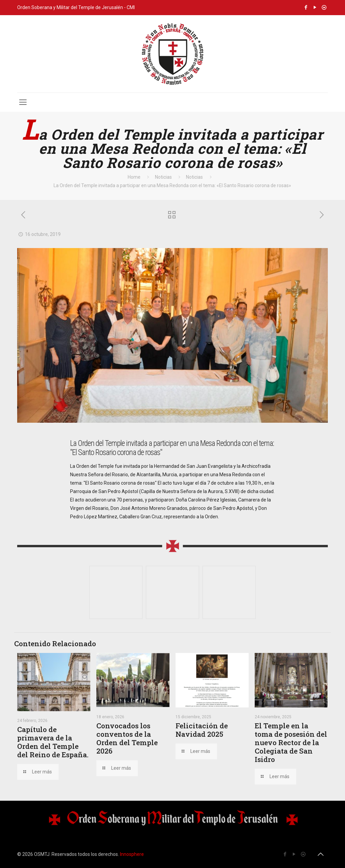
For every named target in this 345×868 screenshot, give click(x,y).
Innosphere (132, 854)
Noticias (163, 177)
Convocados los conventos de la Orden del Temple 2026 (127, 738)
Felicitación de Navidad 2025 (202, 730)
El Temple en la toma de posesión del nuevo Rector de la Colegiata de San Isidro (291, 742)
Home (134, 177)
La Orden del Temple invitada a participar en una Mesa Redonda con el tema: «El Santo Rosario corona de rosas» (172, 185)
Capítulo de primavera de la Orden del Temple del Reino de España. (53, 742)
